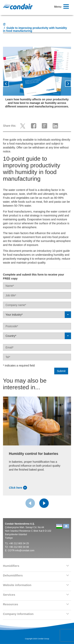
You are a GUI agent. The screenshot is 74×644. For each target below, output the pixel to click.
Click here (18, 488)
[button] (8, 85)
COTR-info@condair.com (21, 551)
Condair (18, 6)
